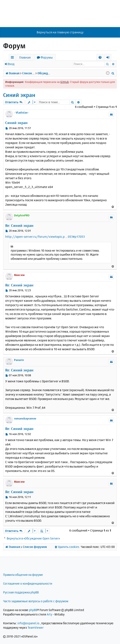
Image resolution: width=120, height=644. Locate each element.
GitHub (65, 82)
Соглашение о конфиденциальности (28, 583)
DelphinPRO (22, 215)
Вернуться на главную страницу (60, 32)
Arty (49, 614)
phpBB (33, 610)
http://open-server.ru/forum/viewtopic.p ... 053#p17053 (45, 237)
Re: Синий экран (19, 225)
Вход (11, 64)
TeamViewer (36, 628)
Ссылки (13, 58)
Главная (25, 57)
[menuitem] (100, 57)
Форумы (47, 57)
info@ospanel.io (28, 623)
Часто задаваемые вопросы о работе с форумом (36, 601)
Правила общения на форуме (23, 575)
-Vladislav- (22, 112)
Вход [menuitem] (109, 58)
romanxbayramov (25, 418)
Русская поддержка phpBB (21, 592)
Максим (19, 275)
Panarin (19, 360)
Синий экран (19, 95)
